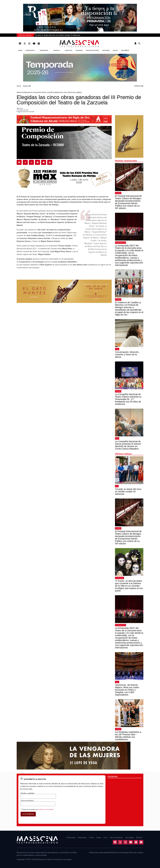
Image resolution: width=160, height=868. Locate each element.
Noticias (57, 50)
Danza (117, 349)
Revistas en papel (93, 50)
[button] (139, 44)
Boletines (106, 50)
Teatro (91, 838)
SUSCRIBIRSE (28, 814)
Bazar (115, 50)
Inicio (20, 50)
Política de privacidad (46, 809)
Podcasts (69, 50)
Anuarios (79, 50)
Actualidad (118, 193)
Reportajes (45, 50)
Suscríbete (125, 50)
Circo (117, 486)
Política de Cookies (136, 853)
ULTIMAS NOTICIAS (120, 243)
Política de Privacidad (119, 853)
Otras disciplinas (119, 578)
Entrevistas (31, 50)
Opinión (139, 838)
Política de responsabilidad (100, 853)
